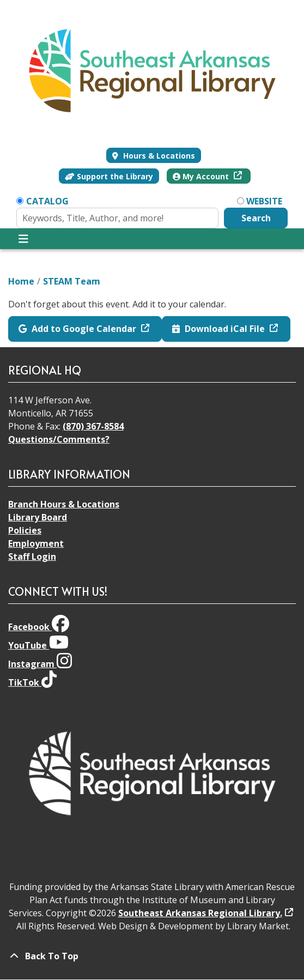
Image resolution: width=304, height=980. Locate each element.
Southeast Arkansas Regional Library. (200, 913)
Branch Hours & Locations (64, 504)
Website (264, 201)
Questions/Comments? (59, 439)
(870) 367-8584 (93, 426)
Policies (25, 530)
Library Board (38, 517)
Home (21, 281)
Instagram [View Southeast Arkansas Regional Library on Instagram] (40, 664)
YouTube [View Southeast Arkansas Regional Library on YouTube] (38, 645)
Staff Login (32, 556)
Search (256, 218)
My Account (202, 176)
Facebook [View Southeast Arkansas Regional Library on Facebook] (39, 627)
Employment (36, 543)
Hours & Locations (158, 156)
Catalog (47, 201)
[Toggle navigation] (23, 239)
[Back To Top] (152, 956)
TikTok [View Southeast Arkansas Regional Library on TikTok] (32, 682)
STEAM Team (72, 281)
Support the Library (109, 176)
